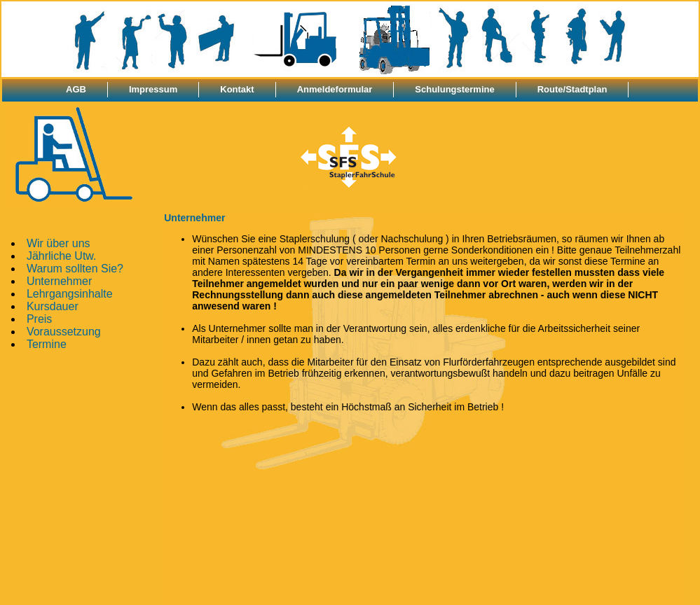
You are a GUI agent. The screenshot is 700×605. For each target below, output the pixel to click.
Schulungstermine (454, 89)
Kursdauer (53, 306)
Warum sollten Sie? (75, 269)
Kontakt (237, 89)
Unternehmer (59, 281)
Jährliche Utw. (62, 256)
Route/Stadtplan (572, 89)
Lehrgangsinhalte (70, 294)
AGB (76, 89)
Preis (39, 319)
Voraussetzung (64, 332)
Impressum (153, 89)
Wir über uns (59, 243)
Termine (47, 344)
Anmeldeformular (335, 89)
